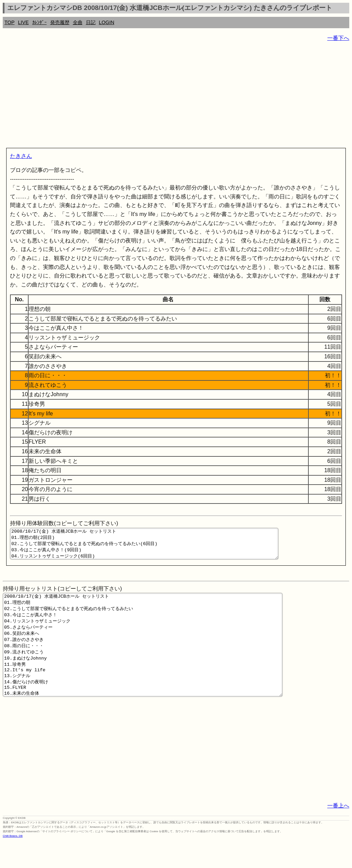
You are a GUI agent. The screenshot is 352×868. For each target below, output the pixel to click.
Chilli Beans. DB (13, 863)
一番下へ (338, 38)
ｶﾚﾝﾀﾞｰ (40, 22)
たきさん (21, 156)
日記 (91, 22)
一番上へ (338, 832)
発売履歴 (60, 22)
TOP (9, 22)
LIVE (23, 22)
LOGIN (107, 22)
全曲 (78, 22)
